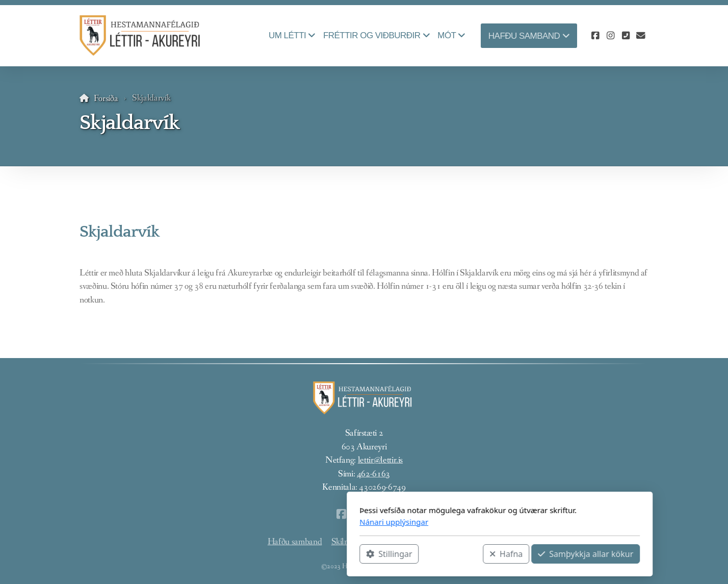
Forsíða (106, 99)
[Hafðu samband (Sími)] (626, 36)
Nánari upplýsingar (258, 522)
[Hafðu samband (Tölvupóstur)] (641, 36)
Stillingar (253, 554)
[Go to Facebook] (595, 36)
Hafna (370, 554)
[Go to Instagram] (610, 36)
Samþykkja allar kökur (450, 554)
